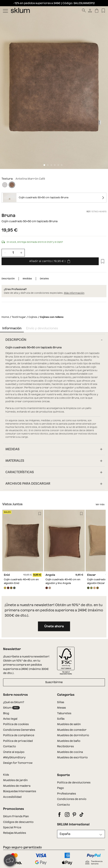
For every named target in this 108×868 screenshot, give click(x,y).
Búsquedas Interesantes (20, 791)
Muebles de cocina (70, 752)
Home (5, 317)
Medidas (27, 279)
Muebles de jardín (15, 780)
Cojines (33, 317)
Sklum (11, 708)
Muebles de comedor (72, 730)
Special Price (12, 827)
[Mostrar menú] (5, 10)
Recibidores (65, 746)
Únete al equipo (14, 752)
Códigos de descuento (18, 822)
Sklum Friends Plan (16, 816)
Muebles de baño (69, 741)
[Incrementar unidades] (21, 253)
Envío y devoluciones (42, 328)
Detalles (44, 279)
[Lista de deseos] (103, 11)
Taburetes (64, 713)
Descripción (8, 279)
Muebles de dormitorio (73, 735)
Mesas (61, 708)
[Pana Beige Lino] (5, 185)
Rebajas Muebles (15, 833)
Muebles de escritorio (72, 757)
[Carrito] (97, 11)
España (65, 834)
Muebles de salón (69, 724)
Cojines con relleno (52, 317)
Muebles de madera (17, 786)
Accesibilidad (12, 797)
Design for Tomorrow (18, 763)
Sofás (61, 719)
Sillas (61, 702)
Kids (6, 775)
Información (12, 328)
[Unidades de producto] (13, 253)
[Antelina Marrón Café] (12, 185)
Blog (6, 713)
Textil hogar (19, 317)
